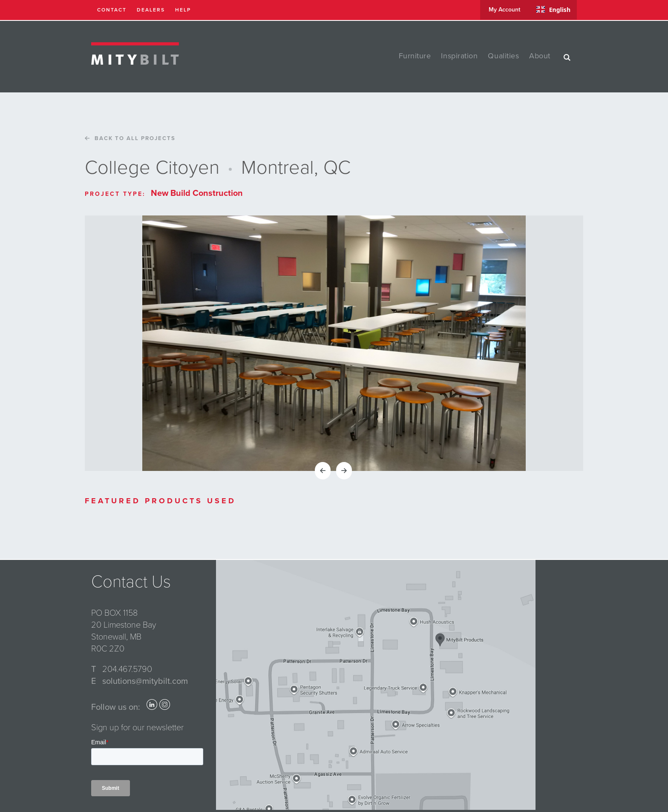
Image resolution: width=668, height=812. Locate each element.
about (540, 56)
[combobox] (553, 9)
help (183, 10)
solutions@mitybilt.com (145, 681)
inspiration (459, 56)
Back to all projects (128, 138)
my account (504, 10)
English (553, 10)
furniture (415, 56)
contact (112, 10)
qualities (503, 56)
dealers (151, 10)
